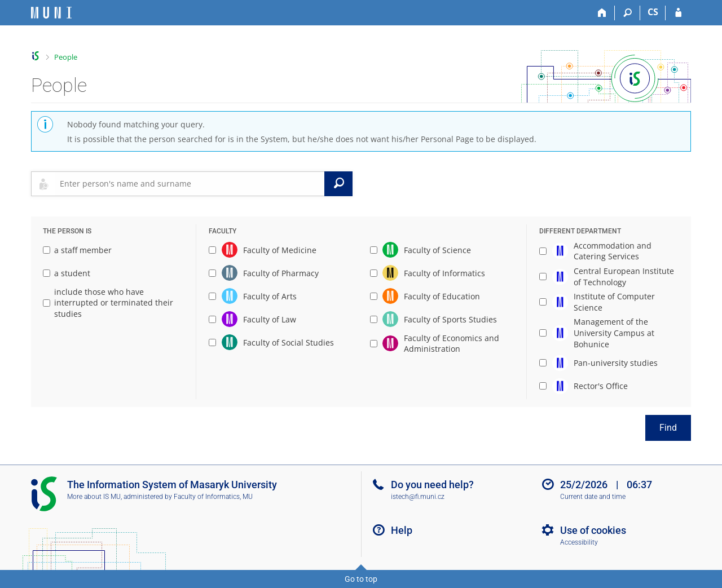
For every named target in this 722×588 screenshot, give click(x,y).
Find (668, 428)
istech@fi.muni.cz (418, 497)
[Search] (628, 13)
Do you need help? (432, 485)
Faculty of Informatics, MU (213, 497)
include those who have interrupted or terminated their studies (108, 303)
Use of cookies (593, 530)
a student (67, 273)
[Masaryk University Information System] (51, 13)
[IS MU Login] (678, 13)
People (66, 57)
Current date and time (593, 497)
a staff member (77, 250)
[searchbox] (190, 184)
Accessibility (579, 542)
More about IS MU (94, 497)
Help (402, 530)
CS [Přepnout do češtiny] (653, 12)
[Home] (602, 13)
